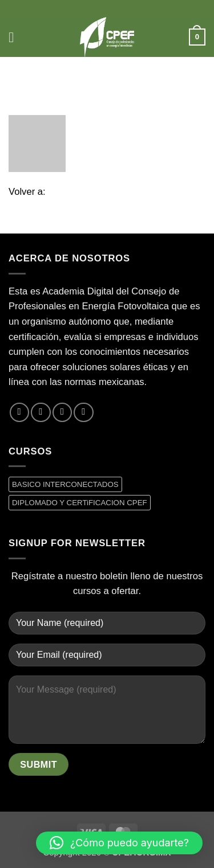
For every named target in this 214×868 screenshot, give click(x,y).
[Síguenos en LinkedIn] (83, 412)
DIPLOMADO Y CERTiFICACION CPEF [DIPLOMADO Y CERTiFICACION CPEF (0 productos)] (80, 503)
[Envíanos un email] (62, 412)
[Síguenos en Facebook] (19, 412)
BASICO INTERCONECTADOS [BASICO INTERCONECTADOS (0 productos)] (65, 484)
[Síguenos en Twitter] (41, 412)
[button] (16, 37)
